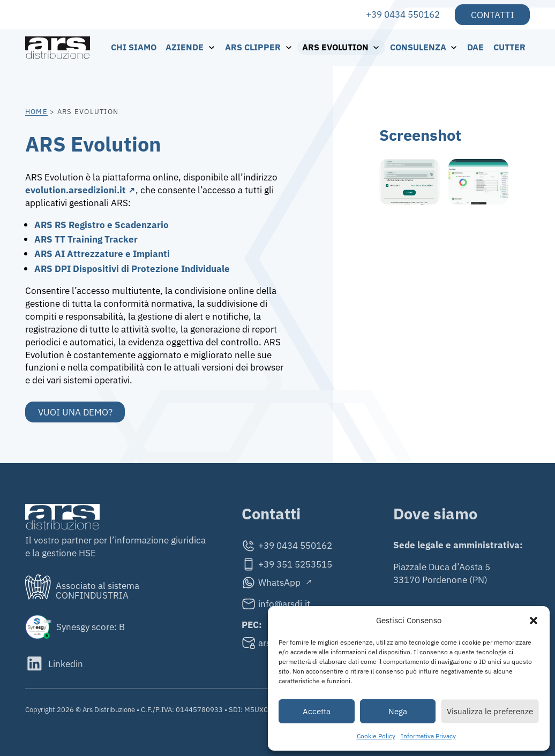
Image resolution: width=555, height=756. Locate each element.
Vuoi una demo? (75, 412)
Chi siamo (134, 47)
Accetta (317, 711)
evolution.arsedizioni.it (76, 190)
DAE (475, 47)
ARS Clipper (253, 47)
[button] (534, 621)
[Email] (287, 604)
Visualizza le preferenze (490, 711)
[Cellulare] (287, 564)
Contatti (493, 15)
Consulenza (418, 47)
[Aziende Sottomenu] (215, 47)
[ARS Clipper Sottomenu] (292, 47)
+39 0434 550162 (403, 14)
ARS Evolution (335, 47)
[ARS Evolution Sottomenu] (379, 47)
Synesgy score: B (91, 627)
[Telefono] (287, 546)
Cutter (509, 47)
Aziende (185, 47)
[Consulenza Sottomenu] (457, 47)
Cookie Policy (376, 736)
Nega (398, 711)
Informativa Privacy (428, 736)
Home (36, 111)
